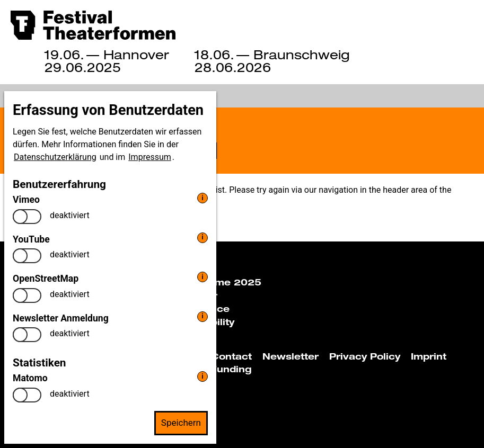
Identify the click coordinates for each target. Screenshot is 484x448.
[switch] (27, 217)
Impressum (150, 157)
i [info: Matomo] (202, 376)
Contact (231, 356)
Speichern (181, 423)
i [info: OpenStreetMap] (202, 277)
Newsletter (291, 356)
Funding (231, 369)
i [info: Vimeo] (202, 198)
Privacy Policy (365, 356)
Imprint (429, 356)
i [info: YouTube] (202, 237)
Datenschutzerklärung (55, 157)
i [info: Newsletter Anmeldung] (202, 316)
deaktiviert (70, 215)
